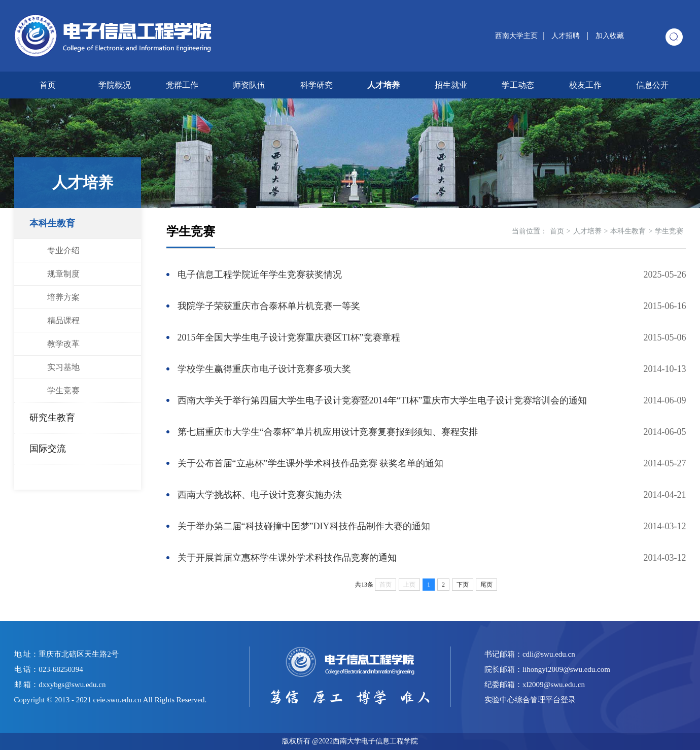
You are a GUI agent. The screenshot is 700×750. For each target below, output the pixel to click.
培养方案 (63, 297)
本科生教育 (52, 223)
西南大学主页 (516, 36)
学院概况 (115, 85)
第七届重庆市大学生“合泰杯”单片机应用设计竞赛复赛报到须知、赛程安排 (328, 432)
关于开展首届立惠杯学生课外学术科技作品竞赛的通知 (287, 558)
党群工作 (182, 85)
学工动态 (518, 85)
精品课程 (63, 320)
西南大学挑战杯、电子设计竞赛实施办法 (260, 495)
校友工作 (585, 85)
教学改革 (63, 344)
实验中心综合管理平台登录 (530, 700)
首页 (48, 85)
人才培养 (383, 85)
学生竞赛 (63, 390)
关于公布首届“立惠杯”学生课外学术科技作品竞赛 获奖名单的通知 (310, 463)
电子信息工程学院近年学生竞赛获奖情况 (260, 275)
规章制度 (63, 274)
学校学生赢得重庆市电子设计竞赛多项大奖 (264, 369)
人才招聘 (567, 36)
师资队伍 (249, 85)
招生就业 (451, 85)
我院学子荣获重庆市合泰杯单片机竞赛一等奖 (269, 306)
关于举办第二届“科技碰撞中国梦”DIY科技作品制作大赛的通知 (304, 526)
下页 (463, 585)
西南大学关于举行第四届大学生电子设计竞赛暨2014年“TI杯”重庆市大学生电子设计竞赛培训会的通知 (382, 400)
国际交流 (48, 449)
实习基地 (63, 367)
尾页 (486, 585)
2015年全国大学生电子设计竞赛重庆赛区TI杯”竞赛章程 (289, 337)
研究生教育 (52, 418)
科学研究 (317, 85)
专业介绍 (63, 250)
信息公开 (652, 85)
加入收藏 (610, 36)
